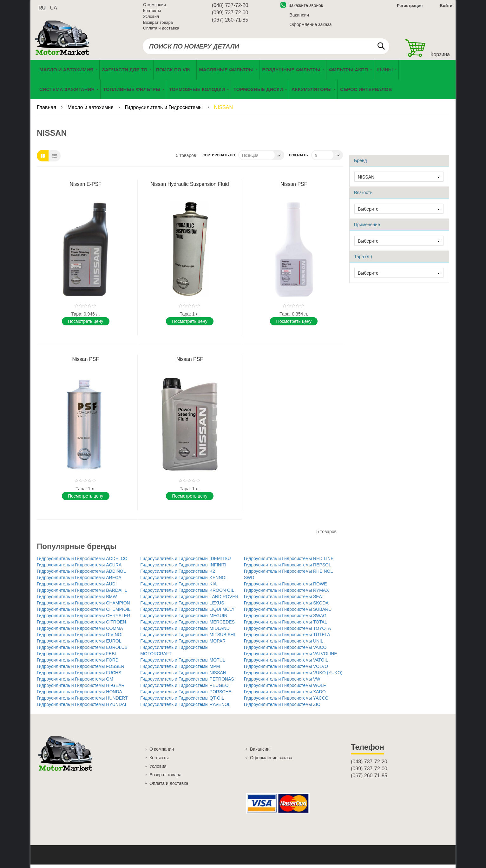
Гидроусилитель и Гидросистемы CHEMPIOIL (84, 613)
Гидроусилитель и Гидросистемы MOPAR (183, 644)
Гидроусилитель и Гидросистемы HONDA (79, 695)
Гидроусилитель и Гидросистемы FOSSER (81, 670)
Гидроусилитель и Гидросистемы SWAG (285, 619)
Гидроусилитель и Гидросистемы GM (75, 682)
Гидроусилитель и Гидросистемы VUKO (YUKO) (293, 676)
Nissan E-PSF (85, 188)
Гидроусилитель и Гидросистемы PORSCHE (186, 695)
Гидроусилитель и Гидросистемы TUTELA (287, 638)
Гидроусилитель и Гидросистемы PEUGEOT (186, 689)
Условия (151, 18)
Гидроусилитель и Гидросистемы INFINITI (183, 568)
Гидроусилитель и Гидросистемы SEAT (284, 600)
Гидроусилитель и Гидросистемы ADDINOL (81, 575)
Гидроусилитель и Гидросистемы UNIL (284, 644)
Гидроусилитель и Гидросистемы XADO (285, 695)
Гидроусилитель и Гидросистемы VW (282, 682)
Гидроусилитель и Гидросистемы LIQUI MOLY (187, 613)
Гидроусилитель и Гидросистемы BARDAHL (82, 594)
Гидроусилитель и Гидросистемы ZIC (282, 708)
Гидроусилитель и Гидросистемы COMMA (80, 632)
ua (54, 10)
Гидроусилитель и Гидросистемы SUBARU (288, 613)
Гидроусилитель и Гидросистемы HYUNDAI (81, 708)
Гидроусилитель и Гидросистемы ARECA (79, 581)
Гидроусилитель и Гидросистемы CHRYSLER (83, 619)
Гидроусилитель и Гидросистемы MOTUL (183, 663)
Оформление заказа (310, 26)
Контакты (152, 13)
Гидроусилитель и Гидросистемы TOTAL (286, 625)
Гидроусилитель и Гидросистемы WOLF (285, 689)
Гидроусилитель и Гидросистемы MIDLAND (185, 632)
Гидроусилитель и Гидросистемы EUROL (79, 644)
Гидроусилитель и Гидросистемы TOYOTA (288, 632)
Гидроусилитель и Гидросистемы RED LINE (289, 562)
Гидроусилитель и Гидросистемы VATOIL (286, 663)
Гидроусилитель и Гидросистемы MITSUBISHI (187, 638)
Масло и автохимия (91, 111)
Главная (47, 111)
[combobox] (266, 48)
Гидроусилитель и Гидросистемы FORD (78, 663)
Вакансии (299, 17)
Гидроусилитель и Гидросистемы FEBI (76, 657)
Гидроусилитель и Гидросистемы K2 (177, 575)
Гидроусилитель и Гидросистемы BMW (77, 600)
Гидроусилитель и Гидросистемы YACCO (286, 702)
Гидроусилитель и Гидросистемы (164, 111)
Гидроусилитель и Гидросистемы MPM (180, 670)
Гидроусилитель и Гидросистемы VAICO (285, 651)
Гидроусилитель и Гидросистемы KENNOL (184, 581)
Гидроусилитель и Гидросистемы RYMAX (286, 594)
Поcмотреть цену (85, 324)
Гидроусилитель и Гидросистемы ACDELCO (82, 562)
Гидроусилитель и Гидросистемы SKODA (286, 606)
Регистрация (409, 7)
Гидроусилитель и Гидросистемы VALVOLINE (291, 657)
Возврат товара (158, 24)
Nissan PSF (294, 188)
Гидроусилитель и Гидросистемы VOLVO (286, 670)
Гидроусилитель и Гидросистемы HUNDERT (82, 702)
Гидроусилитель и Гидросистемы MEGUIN (184, 619)
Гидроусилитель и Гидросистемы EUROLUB (82, 651)
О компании (154, 7)
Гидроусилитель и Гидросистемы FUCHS (79, 676)
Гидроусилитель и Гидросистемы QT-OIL (182, 702)
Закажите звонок (302, 7)
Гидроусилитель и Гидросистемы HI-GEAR (81, 689)
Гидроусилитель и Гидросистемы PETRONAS (187, 682)
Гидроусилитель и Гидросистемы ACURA (79, 568)
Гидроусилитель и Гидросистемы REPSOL (288, 568)
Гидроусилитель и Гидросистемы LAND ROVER (189, 600)
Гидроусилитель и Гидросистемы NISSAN (183, 676)
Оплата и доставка (161, 30)
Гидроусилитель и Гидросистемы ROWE (286, 587)
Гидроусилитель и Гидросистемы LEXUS (182, 606)
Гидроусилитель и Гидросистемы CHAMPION (83, 606)
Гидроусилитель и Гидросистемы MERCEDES (187, 625)
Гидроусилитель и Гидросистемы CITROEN (81, 625)
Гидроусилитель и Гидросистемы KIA (178, 587)
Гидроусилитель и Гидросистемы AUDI (77, 587)
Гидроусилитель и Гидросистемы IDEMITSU (185, 562)
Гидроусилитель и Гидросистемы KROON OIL (187, 594)
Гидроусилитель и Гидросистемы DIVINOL (80, 638)
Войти (446, 7)
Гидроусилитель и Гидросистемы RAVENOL (185, 708)
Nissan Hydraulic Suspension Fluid (190, 188)
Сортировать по (219, 159)
